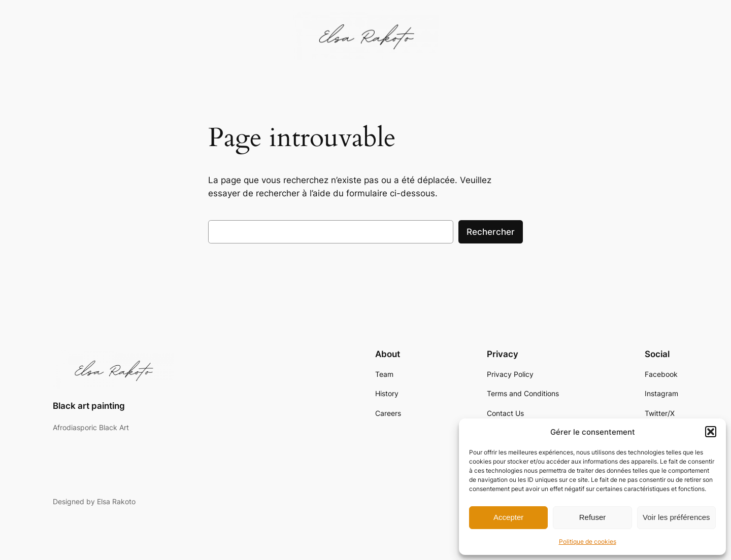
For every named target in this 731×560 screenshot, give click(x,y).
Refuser (593, 517)
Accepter (508, 517)
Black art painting (89, 406)
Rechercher (491, 232)
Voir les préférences (676, 517)
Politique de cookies (588, 541)
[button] (711, 432)
